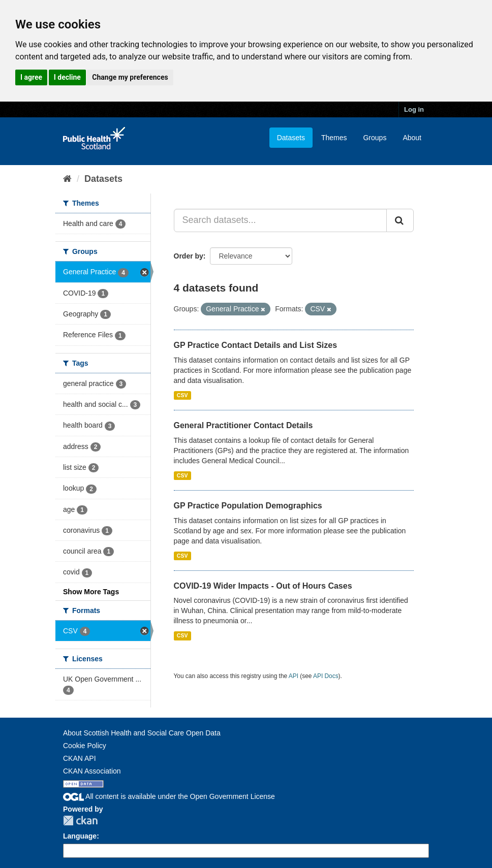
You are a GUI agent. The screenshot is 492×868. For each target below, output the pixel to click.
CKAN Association (92, 771)
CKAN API (80, 758)
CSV (182, 395)
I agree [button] (31, 77)
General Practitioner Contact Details (243, 425)
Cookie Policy (85, 746)
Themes (334, 138)
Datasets (291, 138)
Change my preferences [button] (130, 77)
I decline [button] (67, 77)
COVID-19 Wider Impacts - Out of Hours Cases (263, 586)
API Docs (326, 676)
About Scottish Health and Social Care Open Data (142, 733)
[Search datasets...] (281, 220)
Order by (189, 256)
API (294, 676)
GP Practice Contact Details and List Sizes (256, 345)
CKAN (80, 821)
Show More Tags (91, 592)
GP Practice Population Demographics (248, 506)
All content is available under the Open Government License (169, 796)
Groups (375, 138)
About (412, 138)
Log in (414, 109)
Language (80, 836)
